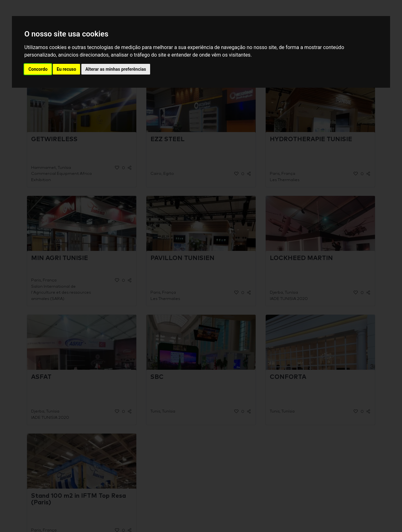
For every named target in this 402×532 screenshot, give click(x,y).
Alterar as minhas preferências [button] (116, 69)
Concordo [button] (38, 69)
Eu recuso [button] (67, 69)
